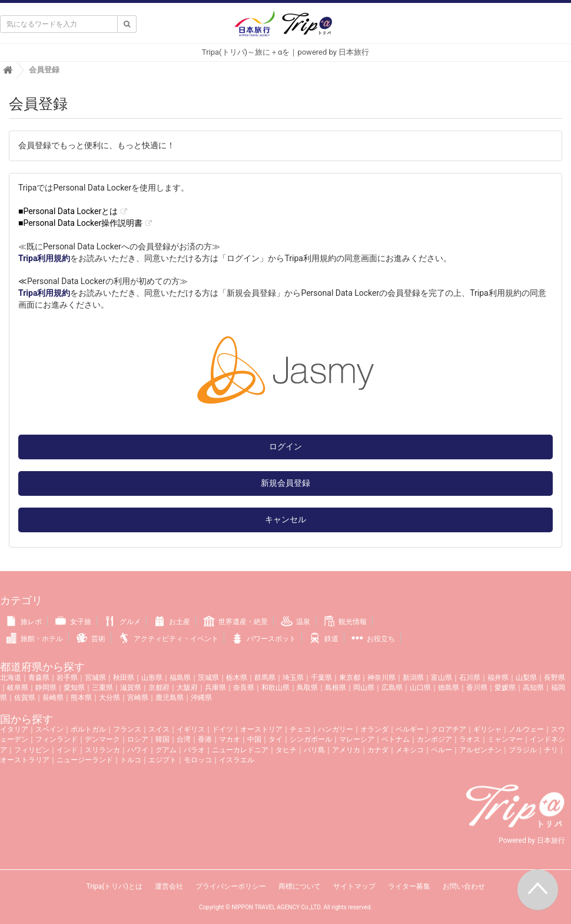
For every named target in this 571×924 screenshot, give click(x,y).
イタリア (14, 729)
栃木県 (237, 678)
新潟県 (413, 678)
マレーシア (357, 739)
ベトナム (396, 739)
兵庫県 (215, 688)
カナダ (378, 750)
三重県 (102, 688)
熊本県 (81, 698)
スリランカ (102, 750)
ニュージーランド (85, 760)
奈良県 (244, 688)
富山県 (441, 678)
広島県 (392, 688)
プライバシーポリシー (231, 886)
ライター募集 (409, 886)
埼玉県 (293, 678)
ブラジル (523, 750)
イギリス (191, 729)
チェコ (300, 729)
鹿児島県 (170, 698)
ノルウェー (526, 729)
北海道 (11, 678)
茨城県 (208, 678)
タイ (275, 739)
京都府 (159, 688)
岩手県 (67, 678)
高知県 (533, 688)
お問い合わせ (464, 886)
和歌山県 (275, 688)
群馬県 (265, 678)
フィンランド (57, 739)
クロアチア (449, 729)
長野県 (555, 678)
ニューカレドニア (240, 750)
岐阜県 (18, 688)
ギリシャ (487, 729)
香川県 (477, 688)
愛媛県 (505, 688)
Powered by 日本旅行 (532, 840)
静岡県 (46, 688)
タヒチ (286, 750)
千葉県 (321, 678)
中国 (254, 739)
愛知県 (74, 688)
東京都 (350, 678)
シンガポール (311, 739)
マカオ (230, 739)
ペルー (441, 750)
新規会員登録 (285, 483)
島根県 (336, 688)
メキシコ (410, 750)
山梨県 (526, 678)
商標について (300, 886)
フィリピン (32, 750)
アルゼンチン (480, 750)
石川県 (470, 678)
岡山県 (364, 688)
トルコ (131, 760)
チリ (551, 750)
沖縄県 (201, 698)
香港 (205, 739)
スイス (159, 729)
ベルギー (410, 729)
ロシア (138, 739)
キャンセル (285, 519)
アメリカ (346, 750)
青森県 (39, 678)
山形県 (152, 678)
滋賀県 (131, 688)
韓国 (162, 739)
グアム (166, 750)
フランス (127, 729)
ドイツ (223, 729)
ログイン (285, 446)
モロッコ (198, 760)
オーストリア (261, 729)
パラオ (194, 750)
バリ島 (314, 750)
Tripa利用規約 (44, 258)
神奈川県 (381, 678)
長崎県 (53, 698)
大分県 (109, 698)
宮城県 (95, 678)
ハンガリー (336, 729)
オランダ (374, 729)
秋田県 (124, 678)
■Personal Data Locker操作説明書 (80, 223)
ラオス (470, 739)
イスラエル (237, 760)
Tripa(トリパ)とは (114, 886)
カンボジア (434, 739)
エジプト (162, 760)
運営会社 (169, 886)
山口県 (420, 688)
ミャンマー (505, 739)
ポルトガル (88, 729)
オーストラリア (25, 760)
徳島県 (449, 688)
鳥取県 (307, 688)
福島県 (180, 678)
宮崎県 (138, 698)
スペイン (49, 729)
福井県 (498, 678)
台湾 (184, 739)
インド (67, 750)
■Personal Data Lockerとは (68, 211)
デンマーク (102, 739)
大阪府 (187, 688)
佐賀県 (25, 698)
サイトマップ (354, 886)
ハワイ (138, 750)
